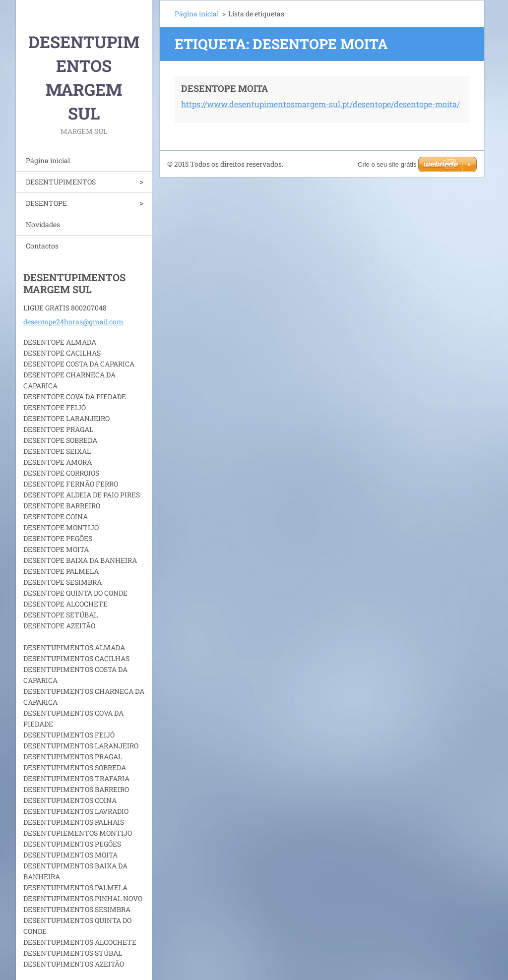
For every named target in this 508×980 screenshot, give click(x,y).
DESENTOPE (46, 203)
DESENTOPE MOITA (224, 88)
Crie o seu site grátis (387, 164)
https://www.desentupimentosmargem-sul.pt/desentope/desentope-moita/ (320, 104)
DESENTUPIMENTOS (61, 182)
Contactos (42, 246)
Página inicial (48, 160)
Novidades (43, 224)
